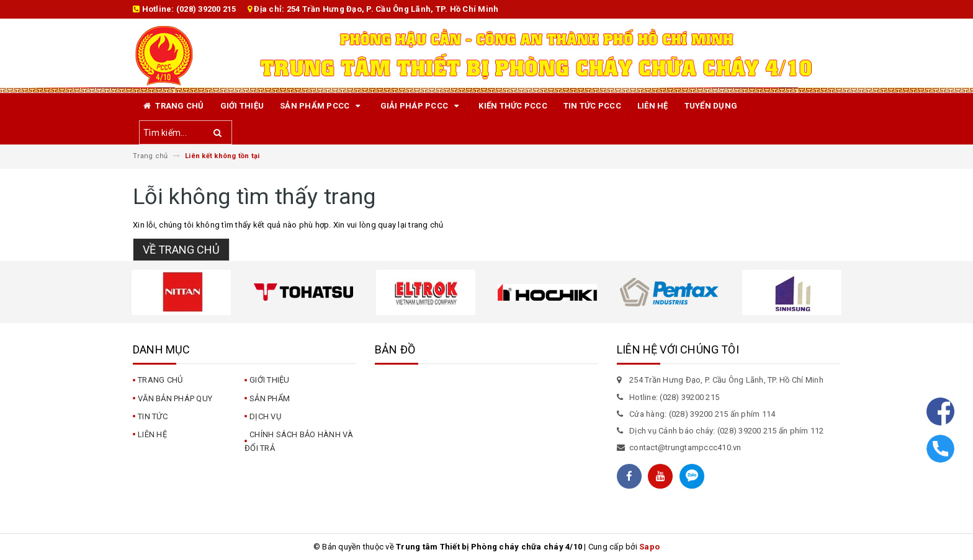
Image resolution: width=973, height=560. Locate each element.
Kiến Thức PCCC (513, 106)
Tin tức (153, 416)
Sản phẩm (270, 398)
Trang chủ (173, 106)
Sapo (649, 547)
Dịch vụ (265, 416)
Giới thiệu (242, 106)
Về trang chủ (181, 250)
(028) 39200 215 (206, 9)
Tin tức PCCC (592, 106)
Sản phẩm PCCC (322, 106)
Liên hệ (653, 106)
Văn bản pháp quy (175, 398)
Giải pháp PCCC (422, 106)
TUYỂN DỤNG (711, 106)
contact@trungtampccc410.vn (685, 447)
